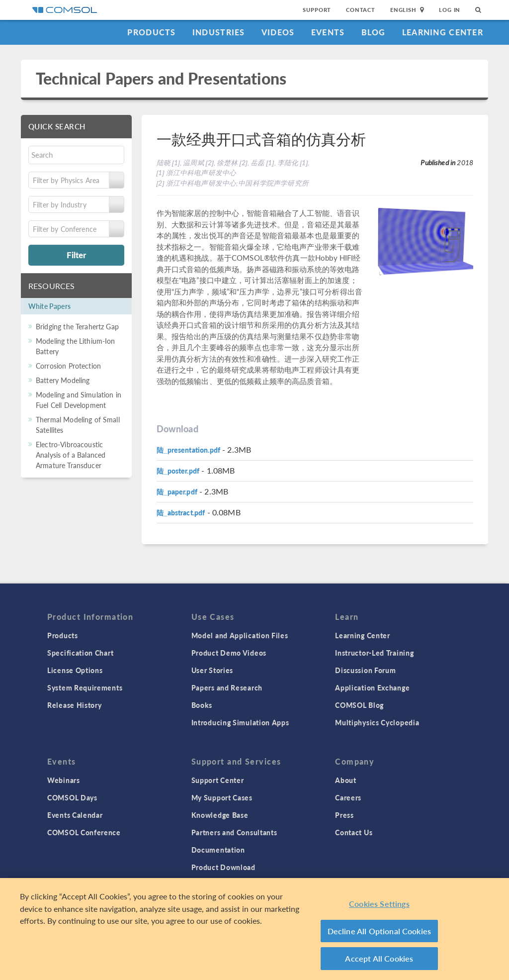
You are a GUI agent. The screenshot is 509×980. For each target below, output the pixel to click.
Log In (450, 10)
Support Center (218, 780)
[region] (254, 929)
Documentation (218, 850)
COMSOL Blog (359, 705)
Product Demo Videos (229, 653)
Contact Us (354, 832)
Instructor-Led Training (374, 653)
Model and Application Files (240, 635)
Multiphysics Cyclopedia (377, 722)
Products (151, 32)
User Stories (212, 670)
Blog (374, 32)
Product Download (223, 867)
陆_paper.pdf (177, 491)
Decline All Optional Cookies (380, 931)
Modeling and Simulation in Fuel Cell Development (79, 400)
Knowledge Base (220, 815)
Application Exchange (372, 687)
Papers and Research (227, 687)
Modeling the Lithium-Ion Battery (76, 346)
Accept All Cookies (379, 958)
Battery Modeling (63, 380)
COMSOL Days (72, 797)
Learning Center (443, 32)
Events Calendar (75, 815)
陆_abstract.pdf (181, 512)
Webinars (64, 780)
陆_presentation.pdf (189, 450)
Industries (219, 32)
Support (317, 10)
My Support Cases (222, 797)
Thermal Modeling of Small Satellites (78, 425)
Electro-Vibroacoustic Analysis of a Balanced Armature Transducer (71, 455)
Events (328, 32)
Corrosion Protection (68, 366)
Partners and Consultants (234, 832)
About (346, 780)
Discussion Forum (365, 670)
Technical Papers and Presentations (161, 78)
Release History (75, 705)
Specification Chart (80, 653)
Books (202, 705)
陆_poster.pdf (178, 471)
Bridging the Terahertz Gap (77, 326)
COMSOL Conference (84, 832)
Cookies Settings (379, 904)
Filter (76, 255)
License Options (75, 670)
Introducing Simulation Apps (240, 722)
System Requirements (85, 687)
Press (344, 815)
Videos (278, 32)
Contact (361, 10)
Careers (348, 797)
